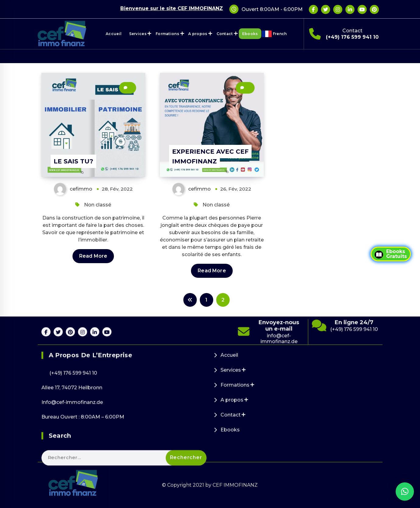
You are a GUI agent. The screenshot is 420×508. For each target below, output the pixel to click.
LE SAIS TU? (73, 161)
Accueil (114, 34)
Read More (93, 256)
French (282, 34)
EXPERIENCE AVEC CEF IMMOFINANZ (210, 156)
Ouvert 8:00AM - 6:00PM (272, 9)
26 (248, 88)
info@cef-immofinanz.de (279, 358)
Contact (225, 34)
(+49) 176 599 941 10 (352, 37)
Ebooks (250, 34)
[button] (405, 492)
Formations (167, 34)
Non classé (98, 205)
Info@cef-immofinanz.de (72, 481)
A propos (198, 34)
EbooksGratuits (391, 254)
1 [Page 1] (206, 300)
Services (138, 34)
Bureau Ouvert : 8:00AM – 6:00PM (83, 496)
